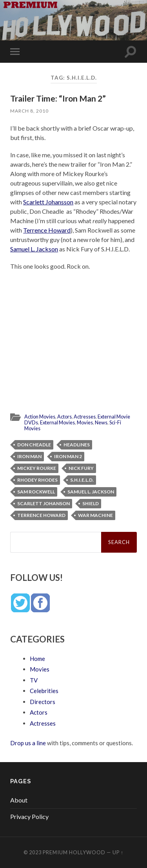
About (19, 800)
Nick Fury (81, 468)
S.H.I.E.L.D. (82, 480)
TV (34, 680)
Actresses (85, 417)
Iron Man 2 (68, 456)
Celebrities (44, 691)
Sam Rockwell (36, 492)
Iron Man (29, 456)
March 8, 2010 (29, 111)
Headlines (77, 445)
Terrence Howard (47, 230)
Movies (85, 422)
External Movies (57, 422)
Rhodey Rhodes (37, 480)
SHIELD (91, 503)
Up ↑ (118, 852)
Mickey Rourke (37, 468)
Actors (64, 417)
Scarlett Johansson (48, 202)
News (101, 422)
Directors (43, 702)
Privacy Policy (29, 816)
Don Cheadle (34, 445)
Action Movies (40, 417)
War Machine (95, 515)
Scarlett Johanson (44, 503)
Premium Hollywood (74, 852)
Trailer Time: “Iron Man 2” (58, 98)
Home (37, 659)
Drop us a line (28, 743)
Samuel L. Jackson (34, 249)
